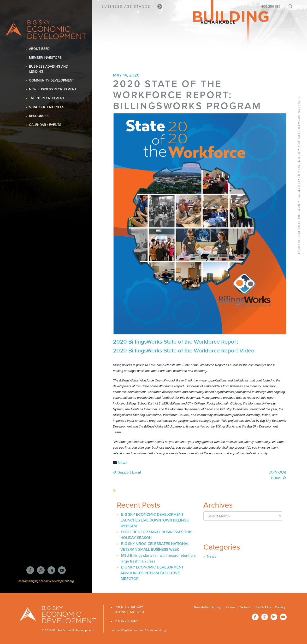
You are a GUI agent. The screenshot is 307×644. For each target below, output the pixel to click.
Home (230, 607)
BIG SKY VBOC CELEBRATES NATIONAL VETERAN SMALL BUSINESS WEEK (155, 547)
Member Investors (45, 58)
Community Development (52, 80)
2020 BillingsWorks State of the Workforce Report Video (184, 351)
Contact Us (263, 607)
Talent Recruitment (47, 98)
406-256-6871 (271, 7)
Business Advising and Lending (49, 69)
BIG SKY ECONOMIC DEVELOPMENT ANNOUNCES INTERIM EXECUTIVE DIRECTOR (152, 573)
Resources (39, 116)
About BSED (39, 49)
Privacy (280, 607)
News (122, 463)
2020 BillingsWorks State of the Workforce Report (176, 342)
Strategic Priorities (47, 107)
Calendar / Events (45, 125)
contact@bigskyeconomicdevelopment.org (46, 581)
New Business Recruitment (53, 89)
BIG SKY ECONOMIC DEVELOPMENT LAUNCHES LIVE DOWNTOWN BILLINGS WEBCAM (154, 520)
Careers (245, 607)
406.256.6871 (128, 621)
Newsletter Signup (207, 607)
